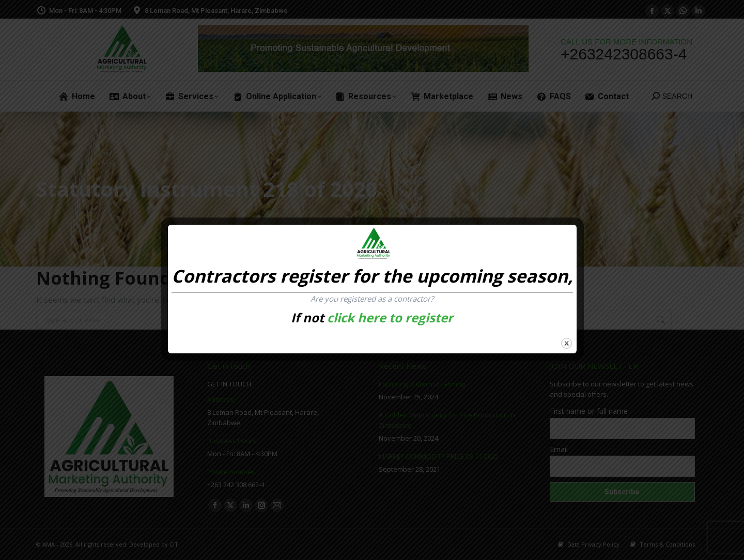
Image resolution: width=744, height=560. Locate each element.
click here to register (390, 317)
